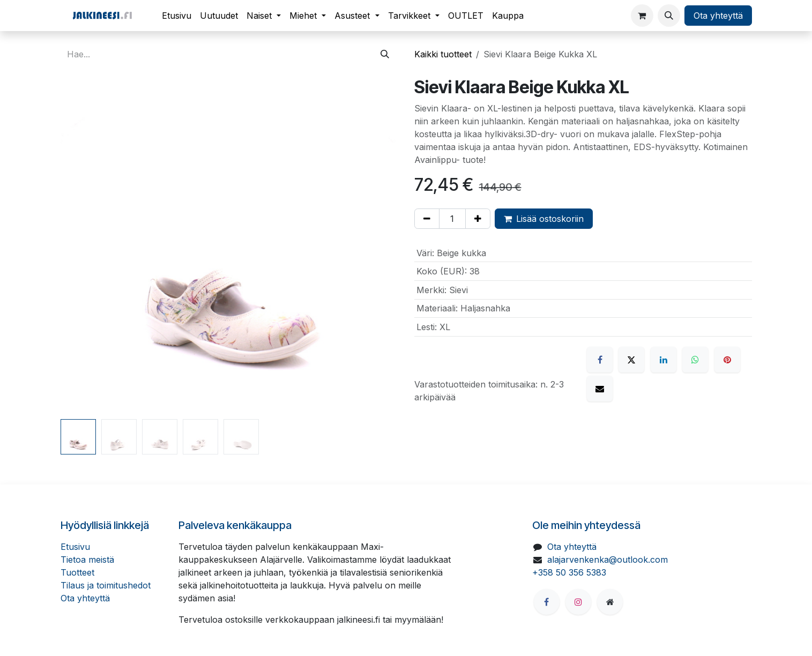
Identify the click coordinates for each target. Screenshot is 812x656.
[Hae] (385, 54)
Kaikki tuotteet (443, 54)
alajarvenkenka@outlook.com (608, 560)
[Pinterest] (727, 360)
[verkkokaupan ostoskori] (642, 16)
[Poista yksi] (427, 219)
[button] (669, 16)
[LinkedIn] (664, 360)
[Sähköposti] (600, 389)
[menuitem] (177, 16)
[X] (631, 360)
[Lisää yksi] (478, 219)
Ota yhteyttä (718, 16)
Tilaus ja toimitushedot (106, 585)
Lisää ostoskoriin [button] (544, 219)
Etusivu (75, 547)
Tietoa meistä (87, 560)
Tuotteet (77, 572)
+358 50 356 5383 (569, 572)
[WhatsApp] (695, 360)
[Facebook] (600, 360)
